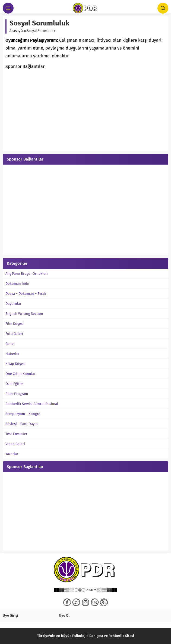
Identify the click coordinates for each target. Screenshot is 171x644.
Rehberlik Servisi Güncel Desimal (32, 404)
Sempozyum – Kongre (23, 414)
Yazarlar (12, 454)
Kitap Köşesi (15, 364)
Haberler (12, 354)
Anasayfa (16, 31)
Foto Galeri (14, 334)
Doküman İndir (18, 284)
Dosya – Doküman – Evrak (26, 294)
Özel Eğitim (15, 384)
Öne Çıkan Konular (20, 374)
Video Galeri (15, 444)
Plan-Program (17, 394)
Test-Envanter (16, 434)
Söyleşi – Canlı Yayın (22, 424)
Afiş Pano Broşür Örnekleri (27, 274)
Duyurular (13, 304)
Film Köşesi (15, 324)
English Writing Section (24, 314)
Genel (10, 344)
